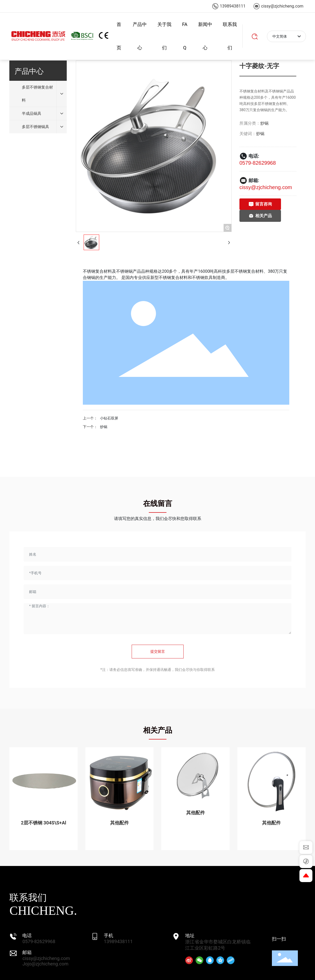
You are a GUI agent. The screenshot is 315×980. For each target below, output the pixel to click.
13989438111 (118, 941)
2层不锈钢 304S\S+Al (44, 823)
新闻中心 (205, 36)
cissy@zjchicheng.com (266, 187)
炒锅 (264, 123)
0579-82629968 (258, 163)
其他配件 (119, 823)
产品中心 (140, 36)
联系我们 (230, 36)
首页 (119, 36)
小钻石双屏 (109, 418)
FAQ (185, 36)
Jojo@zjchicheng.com (45, 964)
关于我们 (164, 36)
